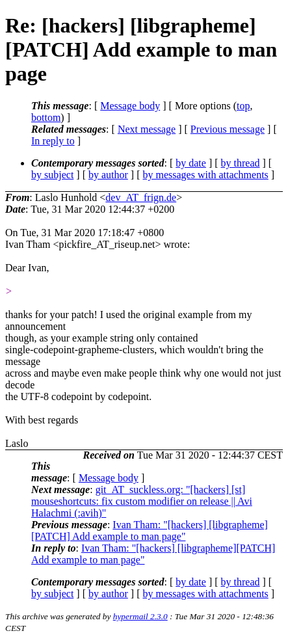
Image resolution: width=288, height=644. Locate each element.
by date (191, 163)
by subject (52, 175)
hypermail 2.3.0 (140, 616)
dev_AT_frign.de (141, 197)
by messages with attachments (206, 175)
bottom (46, 117)
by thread (241, 163)
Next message (147, 129)
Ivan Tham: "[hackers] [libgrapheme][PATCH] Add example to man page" (150, 530)
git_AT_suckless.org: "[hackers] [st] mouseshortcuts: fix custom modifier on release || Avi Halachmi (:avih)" (142, 501)
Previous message (228, 129)
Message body (130, 106)
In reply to (53, 141)
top (243, 106)
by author (108, 175)
